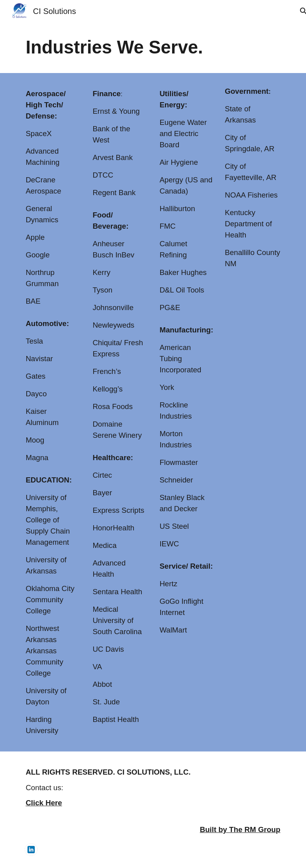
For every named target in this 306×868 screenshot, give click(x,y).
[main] (153, 48)
